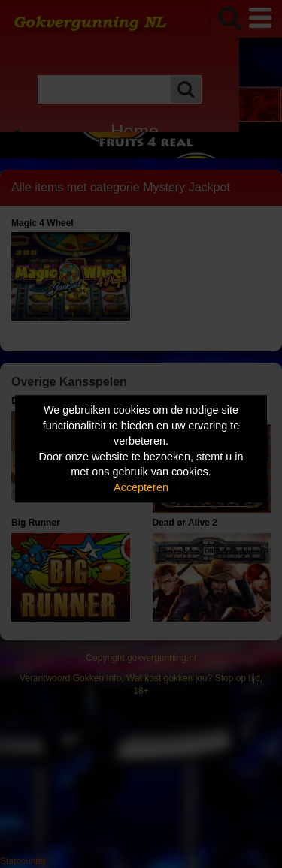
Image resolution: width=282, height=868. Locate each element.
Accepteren (141, 487)
